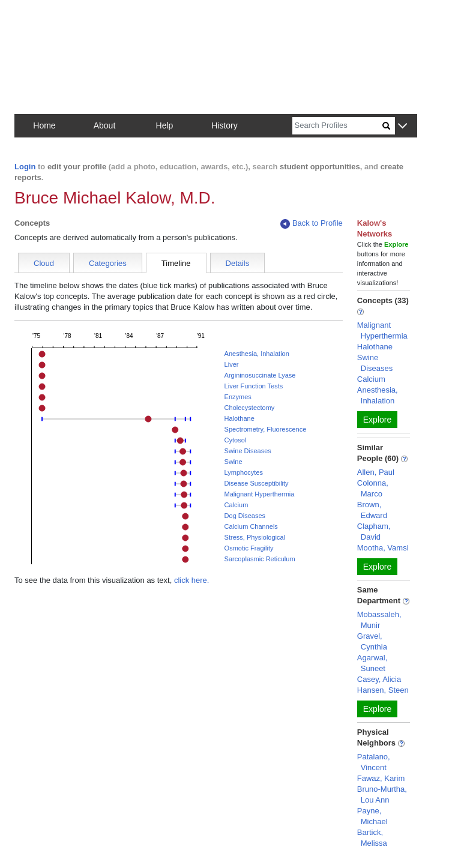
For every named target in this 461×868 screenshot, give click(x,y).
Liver (232, 364)
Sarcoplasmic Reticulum (260, 559)
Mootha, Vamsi (383, 548)
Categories (108, 263)
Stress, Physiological (255, 537)
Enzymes (238, 397)
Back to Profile (312, 224)
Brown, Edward (372, 510)
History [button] (224, 125)
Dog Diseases (245, 516)
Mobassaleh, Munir (379, 620)
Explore (377, 420)
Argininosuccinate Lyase (260, 375)
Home (44, 125)
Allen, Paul (376, 472)
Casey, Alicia (379, 679)
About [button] (105, 125)
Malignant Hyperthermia (260, 494)
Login (25, 167)
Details (238, 263)
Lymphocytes (244, 472)
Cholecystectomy (250, 408)
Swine (234, 462)
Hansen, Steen (383, 690)
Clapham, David (374, 532)
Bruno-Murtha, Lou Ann (382, 794)
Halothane (240, 418)
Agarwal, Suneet (372, 663)
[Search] (337, 126)
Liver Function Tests (254, 386)
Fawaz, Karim (381, 778)
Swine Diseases (248, 451)
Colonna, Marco (373, 488)
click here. (192, 580)
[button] (402, 126)
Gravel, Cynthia (372, 641)
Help (165, 125)
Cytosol (236, 440)
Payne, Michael (372, 816)
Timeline (176, 263)
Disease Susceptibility (257, 483)
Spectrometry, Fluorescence (266, 429)
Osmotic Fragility (249, 548)
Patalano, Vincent (374, 762)
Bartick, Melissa (372, 838)
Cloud (44, 263)
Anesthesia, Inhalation (257, 354)
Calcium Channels (251, 526)
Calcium (237, 505)
